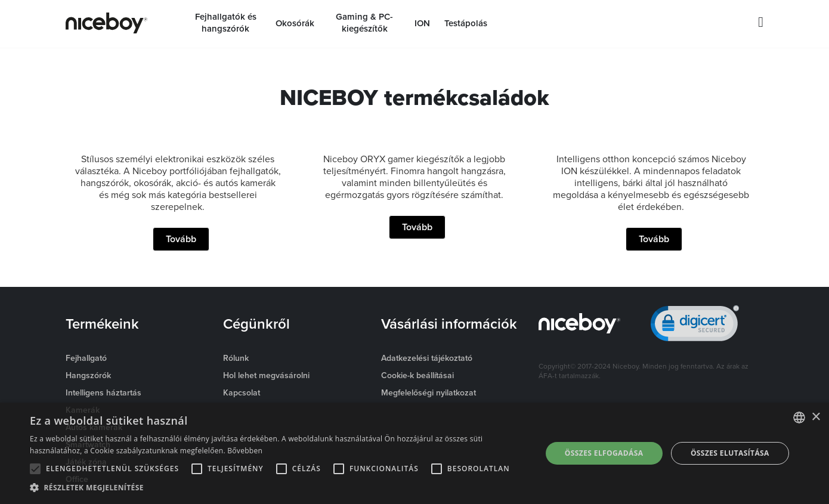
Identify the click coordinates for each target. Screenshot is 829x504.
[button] (278, 488)
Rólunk (236, 358)
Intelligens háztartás (103, 392)
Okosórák (295, 23)
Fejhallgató (86, 358)
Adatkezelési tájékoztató (427, 358)
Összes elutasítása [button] (730, 453)
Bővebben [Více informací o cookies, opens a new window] (245, 451)
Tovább (181, 239)
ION (422, 23)
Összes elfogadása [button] (604, 453)
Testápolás (466, 23)
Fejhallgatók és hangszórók (226, 23)
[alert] (414, 453)
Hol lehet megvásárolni (266, 375)
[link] (695, 326)
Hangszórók (88, 375)
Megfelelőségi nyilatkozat (429, 392)
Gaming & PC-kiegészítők (364, 23)
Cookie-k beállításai (417, 375)
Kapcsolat (242, 392)
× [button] (816, 417)
